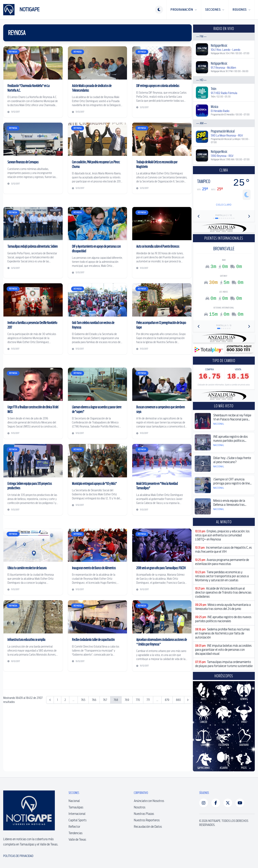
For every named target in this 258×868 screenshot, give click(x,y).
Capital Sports (78, 820)
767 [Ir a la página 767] (105, 759)
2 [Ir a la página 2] (65, 759)
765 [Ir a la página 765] (83, 759)
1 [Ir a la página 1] (57, 759)
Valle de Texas (77, 840)
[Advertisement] (97, 708)
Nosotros (140, 807)
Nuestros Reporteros (147, 820)
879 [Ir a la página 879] (167, 759)
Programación (184, 10)
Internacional (77, 814)
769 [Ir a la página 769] (127, 759)
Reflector (74, 827)
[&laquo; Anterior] (50, 759)
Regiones (242, 10)
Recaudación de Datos (148, 827)
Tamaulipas (76, 807)
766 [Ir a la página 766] (94, 759)
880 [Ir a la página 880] (178, 759)
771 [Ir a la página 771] (148, 759)
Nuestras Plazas (144, 814)
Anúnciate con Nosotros (149, 801)
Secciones (215, 10)
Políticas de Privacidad (18, 856)
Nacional (74, 801)
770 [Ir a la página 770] (138, 759)
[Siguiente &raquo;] (188, 759)
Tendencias (75, 833)
